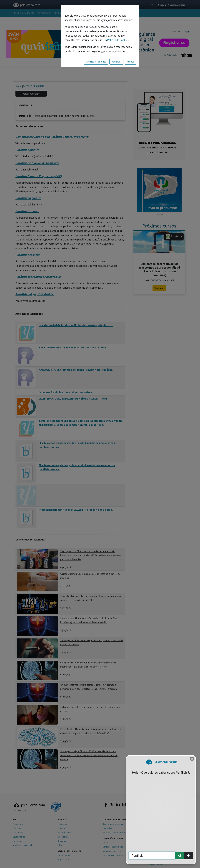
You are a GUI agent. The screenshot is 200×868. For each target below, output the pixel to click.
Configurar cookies (96, 62)
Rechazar (116, 62)
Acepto (131, 62)
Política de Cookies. (118, 40)
